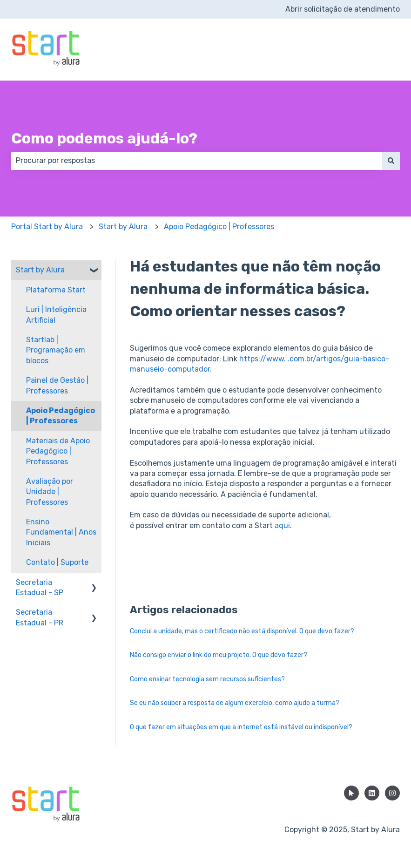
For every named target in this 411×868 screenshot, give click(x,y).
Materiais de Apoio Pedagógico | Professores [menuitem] (58, 451)
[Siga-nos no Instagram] (392, 793)
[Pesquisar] (391, 161)
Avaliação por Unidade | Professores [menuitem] (50, 492)
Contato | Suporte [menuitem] (57, 562)
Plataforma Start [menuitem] (56, 290)
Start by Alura (123, 227)
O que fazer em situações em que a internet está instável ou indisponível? (241, 727)
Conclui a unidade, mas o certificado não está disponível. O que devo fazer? (242, 631)
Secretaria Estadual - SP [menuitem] (40, 587)
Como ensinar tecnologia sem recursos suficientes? (207, 679)
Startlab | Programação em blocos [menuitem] (56, 350)
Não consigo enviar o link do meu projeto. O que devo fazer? (219, 655)
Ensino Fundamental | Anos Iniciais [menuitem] (61, 532)
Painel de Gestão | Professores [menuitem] (57, 385)
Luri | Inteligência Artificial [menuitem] (56, 315)
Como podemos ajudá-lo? (104, 138)
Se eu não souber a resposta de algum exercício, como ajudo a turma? (235, 703)
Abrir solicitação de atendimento (343, 9)
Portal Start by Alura (47, 227)
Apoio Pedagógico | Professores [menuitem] (61, 416)
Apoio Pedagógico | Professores (219, 227)
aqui (282, 526)
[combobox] (197, 161)
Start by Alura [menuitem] (40, 270)
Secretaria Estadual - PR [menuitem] (40, 617)
